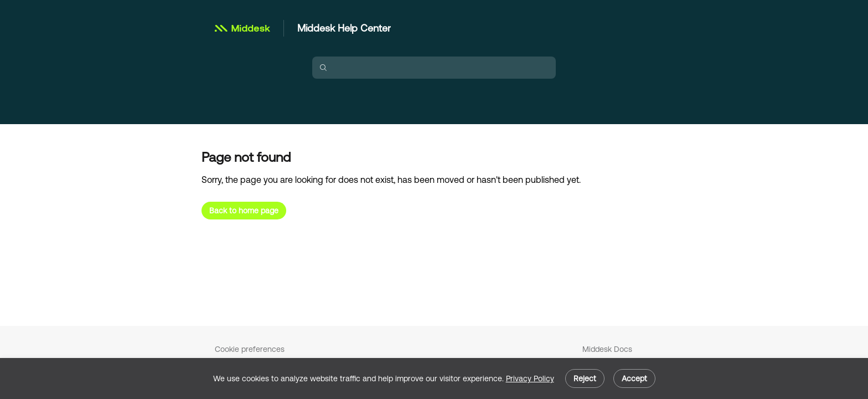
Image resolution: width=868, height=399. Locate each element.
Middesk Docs (607, 349)
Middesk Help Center (344, 28)
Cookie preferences (250, 349)
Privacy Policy (530, 378)
